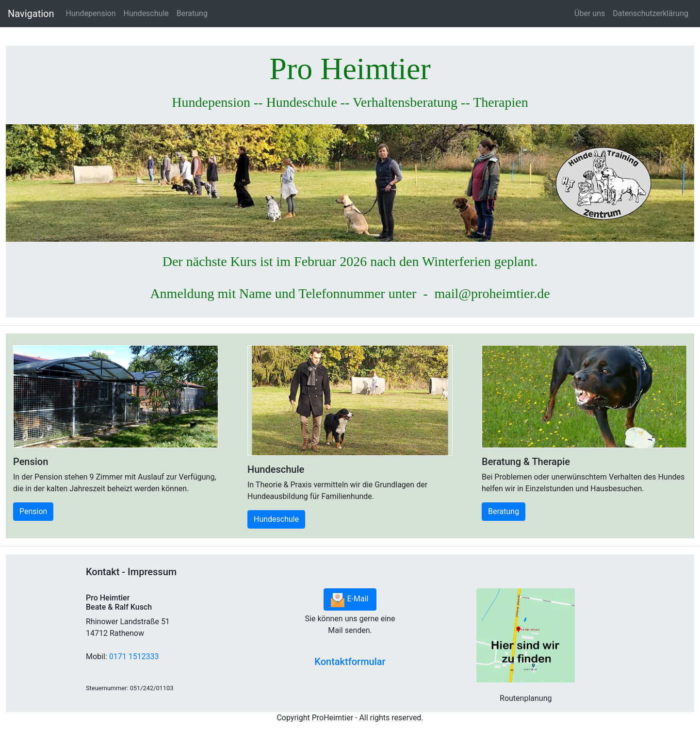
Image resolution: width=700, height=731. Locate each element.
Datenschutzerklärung (651, 13)
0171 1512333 (134, 656)
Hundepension (91, 13)
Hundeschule (146, 13)
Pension (33, 511)
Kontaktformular (350, 662)
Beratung (192, 13)
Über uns (590, 13)
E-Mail (350, 599)
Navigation (31, 14)
